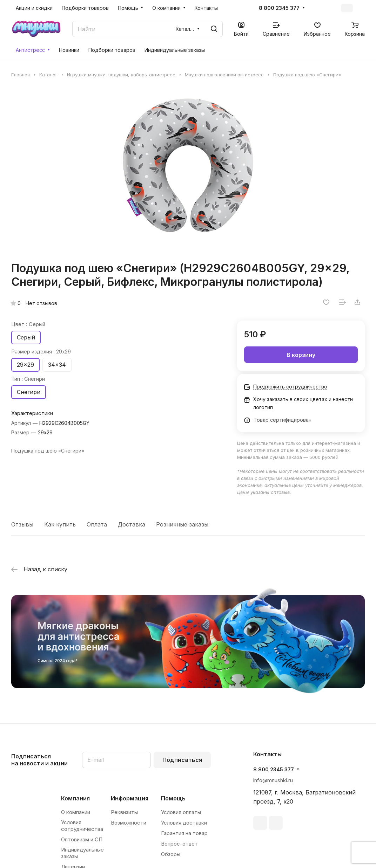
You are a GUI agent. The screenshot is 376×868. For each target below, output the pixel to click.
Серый (26, 337)
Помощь (173, 798)
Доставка (132, 524)
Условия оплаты (181, 812)
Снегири (29, 392)
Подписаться (182, 760)
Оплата (97, 524)
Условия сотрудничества (82, 826)
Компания (75, 798)
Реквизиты (124, 812)
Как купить (60, 524)
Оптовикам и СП (82, 839)
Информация (130, 798)
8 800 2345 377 (279, 8)
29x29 (25, 365)
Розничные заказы (182, 524)
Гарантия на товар (184, 833)
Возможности (129, 823)
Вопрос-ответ (179, 844)
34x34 (57, 365)
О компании (76, 812)
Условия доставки (184, 823)
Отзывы (22, 524)
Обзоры (171, 854)
